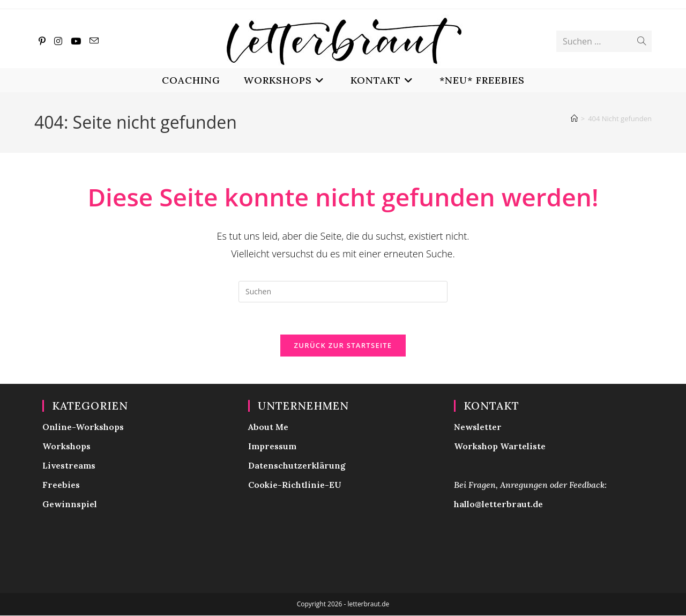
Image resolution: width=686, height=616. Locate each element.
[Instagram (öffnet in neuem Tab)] (58, 41)
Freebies (61, 485)
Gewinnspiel (70, 504)
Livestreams (69, 466)
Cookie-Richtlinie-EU (295, 485)
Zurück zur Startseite (343, 346)
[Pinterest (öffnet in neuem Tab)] (42, 41)
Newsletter (478, 427)
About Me (268, 427)
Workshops (66, 447)
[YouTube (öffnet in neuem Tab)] (76, 41)
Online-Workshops (83, 427)
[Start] (574, 118)
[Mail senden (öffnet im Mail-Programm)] (94, 41)
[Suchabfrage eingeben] (343, 292)
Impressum (272, 447)
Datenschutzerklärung (297, 466)
